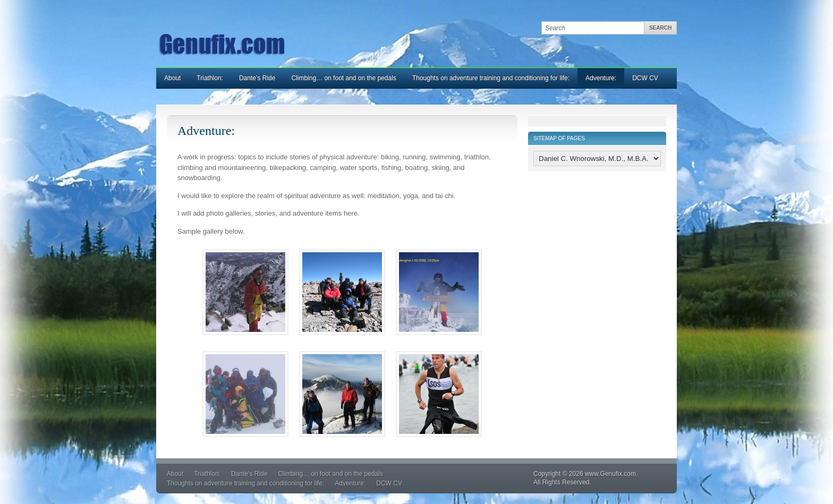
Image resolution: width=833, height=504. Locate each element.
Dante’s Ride (257, 78)
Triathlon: (210, 78)
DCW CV (645, 78)
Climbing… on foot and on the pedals (343, 78)
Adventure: (601, 78)
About (172, 78)
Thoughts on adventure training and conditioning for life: (491, 78)
